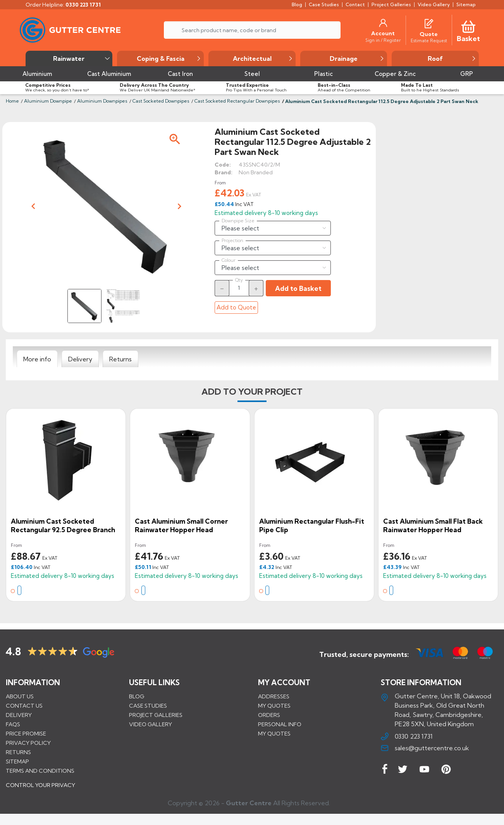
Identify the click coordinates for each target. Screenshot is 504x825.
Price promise (26, 733)
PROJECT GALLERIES (156, 715)
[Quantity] (239, 288)
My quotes (274, 705)
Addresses (274, 696)
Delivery (19, 715)
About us (20, 696)
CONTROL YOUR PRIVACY (40, 791)
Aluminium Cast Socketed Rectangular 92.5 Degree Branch (63, 525)
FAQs (13, 724)
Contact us (24, 705)
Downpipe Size (238, 221)
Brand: (224, 172)
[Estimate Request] (429, 40)
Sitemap (17, 761)
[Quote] (429, 34)
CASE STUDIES (148, 705)
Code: (223, 165)
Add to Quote (236, 307)
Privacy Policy (28, 742)
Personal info (280, 724)
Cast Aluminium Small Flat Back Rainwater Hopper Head (433, 525)
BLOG (137, 696)
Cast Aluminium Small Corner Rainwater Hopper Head (181, 525)
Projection (232, 241)
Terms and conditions (40, 770)
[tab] (37, 359)
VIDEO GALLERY (151, 724)
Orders (269, 715)
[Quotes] (429, 23)
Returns (18, 752)
